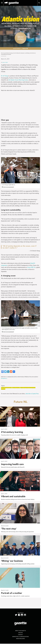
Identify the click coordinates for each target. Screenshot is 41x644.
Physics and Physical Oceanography (28, 388)
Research (3, 389)
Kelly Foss (5, 62)
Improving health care (12, 464)
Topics (3, 386)
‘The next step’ (9, 529)
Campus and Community (6, 388)
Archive (20, 633)
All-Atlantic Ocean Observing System (18, 80)
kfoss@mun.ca (4, 378)
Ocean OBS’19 (31, 267)
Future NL (25, 48)
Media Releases (20, 639)
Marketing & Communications (21, 637)
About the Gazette (20, 631)
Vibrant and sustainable (13, 496)
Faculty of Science (16, 388)
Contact (20, 635)
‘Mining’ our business (12, 561)
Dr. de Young (4, 76)
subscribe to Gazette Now (32, 394)
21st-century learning (12, 432)
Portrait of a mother (12, 593)
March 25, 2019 (5, 59)
